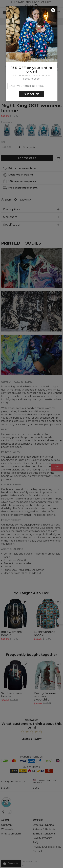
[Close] (53, 10)
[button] (32, 434)
